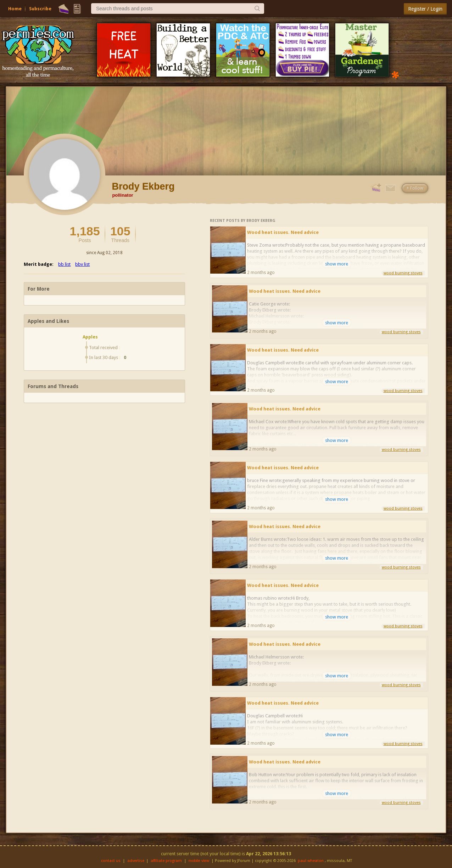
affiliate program (166, 861)
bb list (64, 264)
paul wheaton (311, 861)
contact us (111, 861)
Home (15, 9)
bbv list (82, 264)
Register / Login (425, 9)
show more (337, 264)
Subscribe (40, 9)
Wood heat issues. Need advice (283, 232)
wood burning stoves (403, 273)
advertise (136, 861)
